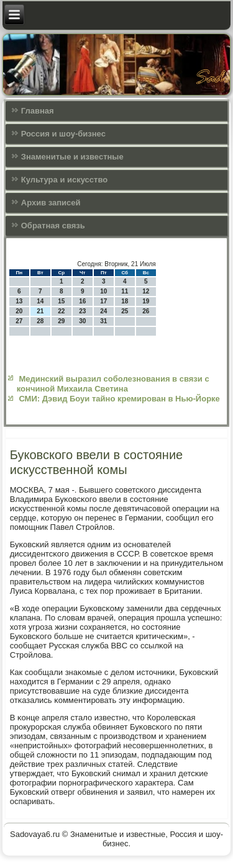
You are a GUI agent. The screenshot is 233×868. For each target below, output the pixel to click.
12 (146, 291)
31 (103, 321)
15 (61, 301)
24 (103, 311)
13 (19, 301)
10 (103, 291)
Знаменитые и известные (72, 157)
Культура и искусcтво (64, 180)
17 (103, 301)
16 (82, 301)
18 (125, 301)
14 (40, 301)
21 (40, 311)
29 (61, 321)
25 (125, 311)
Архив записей (51, 203)
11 (125, 291)
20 (19, 311)
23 (82, 311)
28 (40, 321)
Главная (38, 111)
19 (146, 301)
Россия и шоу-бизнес (63, 134)
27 (19, 321)
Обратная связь (53, 226)
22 (61, 311)
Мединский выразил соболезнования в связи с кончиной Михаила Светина (113, 384)
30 (82, 321)
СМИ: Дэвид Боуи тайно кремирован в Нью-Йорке (119, 399)
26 (146, 311)
